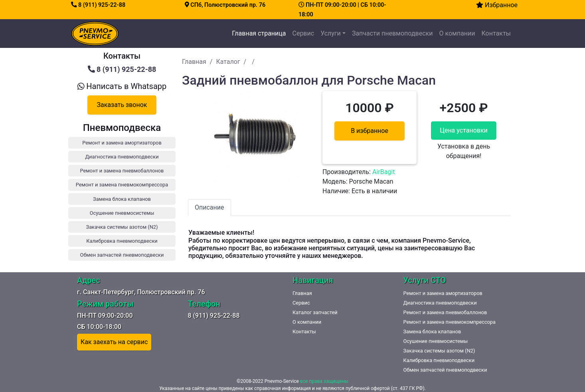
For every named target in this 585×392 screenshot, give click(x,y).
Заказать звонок (122, 105)
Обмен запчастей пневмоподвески (445, 370)
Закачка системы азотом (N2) (439, 351)
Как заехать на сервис (114, 342)
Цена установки (464, 130)
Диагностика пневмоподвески (440, 303)
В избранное (370, 131)
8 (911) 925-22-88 (98, 5)
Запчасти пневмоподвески (392, 33)
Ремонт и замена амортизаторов (443, 293)
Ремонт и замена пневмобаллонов (445, 312)
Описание (209, 207)
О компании (457, 33)
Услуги (331, 33)
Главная (194, 62)
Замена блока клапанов (432, 332)
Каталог (228, 62)
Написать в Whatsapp (122, 86)
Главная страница (260, 33)
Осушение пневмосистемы (436, 341)
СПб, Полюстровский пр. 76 (225, 5)
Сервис (303, 33)
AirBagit (384, 172)
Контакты (496, 33)
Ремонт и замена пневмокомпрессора (450, 322)
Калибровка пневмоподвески (439, 360)
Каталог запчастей (315, 312)
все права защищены (324, 381)
